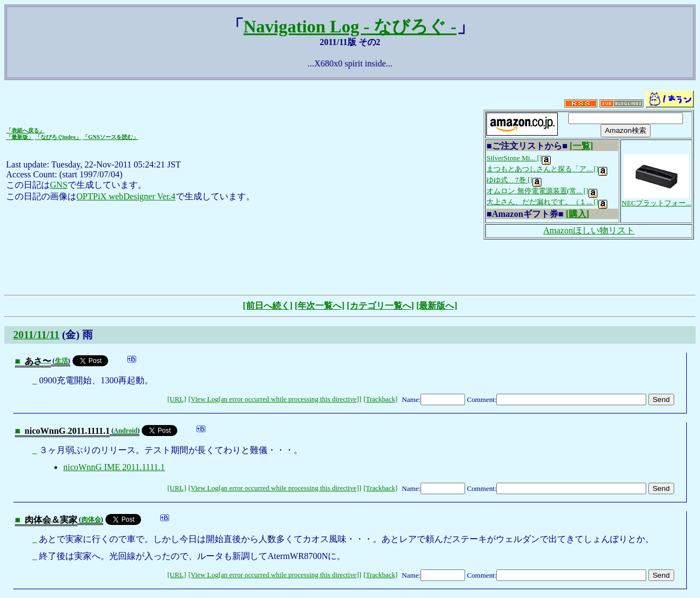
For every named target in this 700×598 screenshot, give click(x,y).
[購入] (577, 214)
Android (125, 431)
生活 (61, 361)
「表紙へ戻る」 (25, 130)
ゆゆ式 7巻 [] (514, 180)
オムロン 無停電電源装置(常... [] (542, 191)
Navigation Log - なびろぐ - (350, 26)
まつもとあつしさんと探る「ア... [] (547, 169)
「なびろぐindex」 (58, 137)
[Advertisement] (350, 266)
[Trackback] (380, 399)
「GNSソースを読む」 (110, 137)
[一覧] (582, 146)
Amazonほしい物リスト (589, 230)
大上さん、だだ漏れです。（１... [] (547, 202)
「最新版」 (20, 137)
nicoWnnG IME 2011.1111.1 (114, 467)
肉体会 (91, 519)
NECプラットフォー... (656, 199)
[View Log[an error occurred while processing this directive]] (275, 399)
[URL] (177, 399)
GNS (59, 185)
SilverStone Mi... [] (519, 158)
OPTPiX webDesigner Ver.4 (126, 196)
